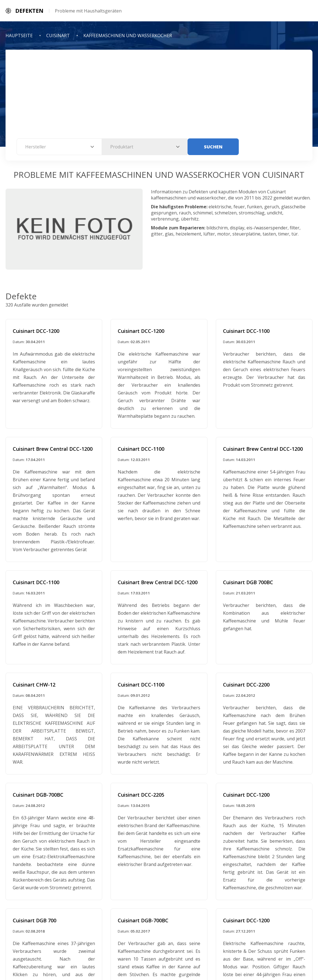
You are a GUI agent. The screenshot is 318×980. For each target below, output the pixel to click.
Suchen (213, 147)
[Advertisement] (159, 97)
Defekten (184, 943)
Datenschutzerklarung (131, 956)
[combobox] (59, 147)
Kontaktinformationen (187, 956)
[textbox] (59, 147)
